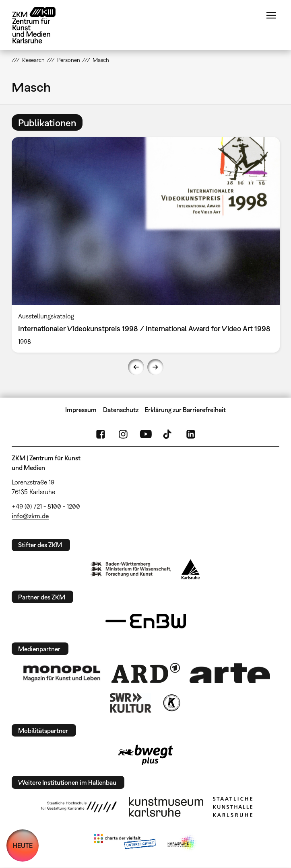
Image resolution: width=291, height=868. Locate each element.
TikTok (168, 434)
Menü (271, 15)
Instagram (123, 434)
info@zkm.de (30, 516)
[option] (146, 245)
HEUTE (23, 845)
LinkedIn (191, 434)
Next (155, 367)
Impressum (81, 410)
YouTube (146, 434)
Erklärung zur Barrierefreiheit (185, 410)
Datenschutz (121, 410)
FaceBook (101, 434)
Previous (136, 367)
